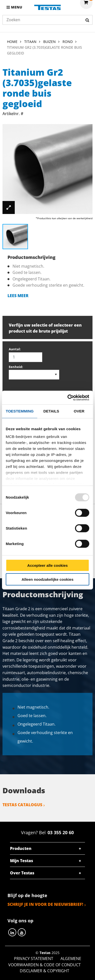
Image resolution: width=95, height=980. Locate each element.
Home (12, 42)
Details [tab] (51, 411)
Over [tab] (79, 411)
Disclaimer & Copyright (44, 971)
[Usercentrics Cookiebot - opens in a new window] (68, 397)
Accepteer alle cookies (47, 565)
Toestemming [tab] (20, 411)
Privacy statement (34, 959)
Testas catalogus (22, 805)
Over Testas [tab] (22, 873)
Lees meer (18, 296)
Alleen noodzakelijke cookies (47, 579)
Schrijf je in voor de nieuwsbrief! (45, 904)
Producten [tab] (21, 848)
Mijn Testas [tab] (21, 861)
